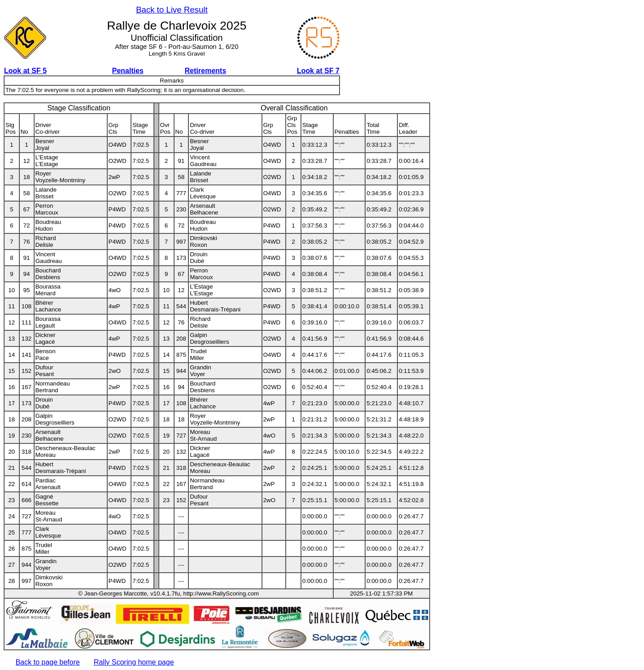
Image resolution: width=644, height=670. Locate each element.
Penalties (128, 71)
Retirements (205, 71)
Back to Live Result (172, 10)
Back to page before (48, 662)
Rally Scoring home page (134, 662)
